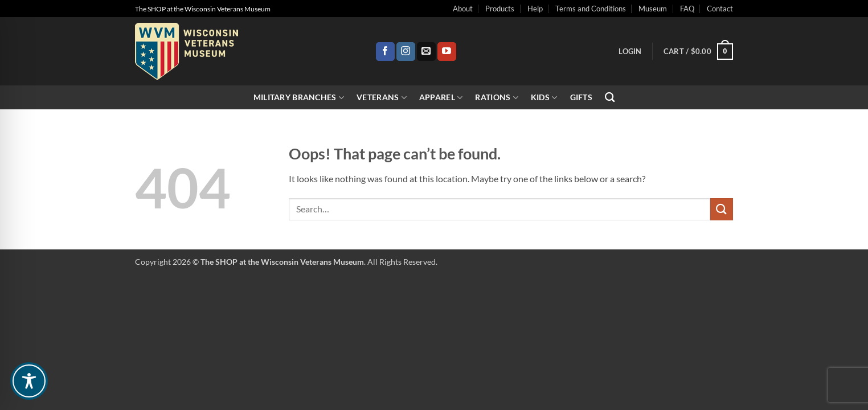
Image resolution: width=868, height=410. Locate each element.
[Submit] (722, 209)
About (463, 9)
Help (535, 9)
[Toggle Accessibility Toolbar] (29, 381)
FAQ (687, 9)
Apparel (441, 98)
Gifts (581, 97)
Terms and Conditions (591, 9)
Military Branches (299, 98)
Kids (544, 98)
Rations (497, 98)
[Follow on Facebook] (385, 52)
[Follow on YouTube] (447, 52)
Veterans (382, 98)
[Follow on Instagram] (406, 52)
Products (500, 9)
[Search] (610, 98)
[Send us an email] (426, 52)
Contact (720, 9)
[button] (630, 51)
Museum (653, 9)
